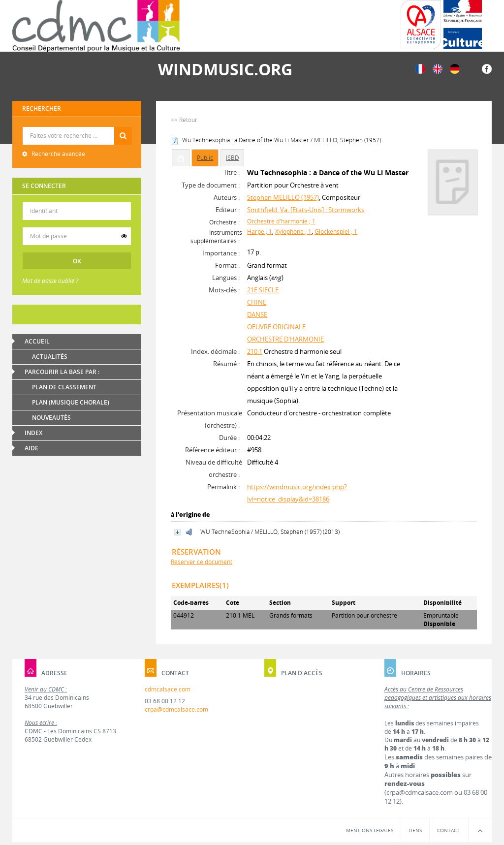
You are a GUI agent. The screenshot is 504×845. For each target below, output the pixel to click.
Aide (31, 448)
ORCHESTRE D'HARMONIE (285, 339)
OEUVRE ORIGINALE (276, 327)
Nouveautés (51, 418)
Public (205, 158)
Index (33, 433)
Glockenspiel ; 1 (336, 232)
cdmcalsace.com (168, 689)
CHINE (257, 302)
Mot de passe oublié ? (50, 281)
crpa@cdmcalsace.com (176, 709)
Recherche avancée (58, 154)
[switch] (124, 236)
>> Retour (184, 120)
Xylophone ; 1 (293, 232)
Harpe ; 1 (260, 232)
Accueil (37, 341)
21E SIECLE (263, 290)
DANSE (257, 314)
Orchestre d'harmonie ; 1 (281, 221)
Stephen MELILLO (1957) (283, 197)
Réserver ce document (202, 562)
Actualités (50, 357)
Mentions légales (370, 830)
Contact (448, 830)
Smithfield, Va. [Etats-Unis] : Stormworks (306, 210)
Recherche (77, 127)
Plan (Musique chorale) (71, 402)
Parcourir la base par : (62, 372)
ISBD (232, 158)
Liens (415, 830)
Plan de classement (64, 387)
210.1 (255, 351)
